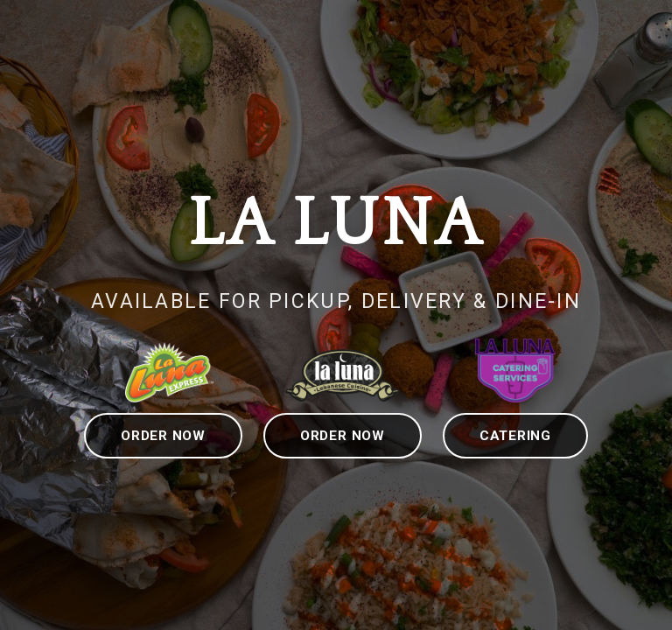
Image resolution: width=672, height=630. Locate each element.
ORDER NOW (163, 436)
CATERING (515, 436)
